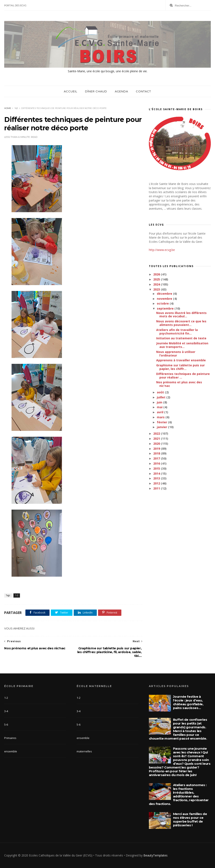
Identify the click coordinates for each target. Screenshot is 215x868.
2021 (157, 439)
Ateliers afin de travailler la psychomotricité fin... (177, 332)
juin (160, 402)
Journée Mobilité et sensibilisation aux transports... (182, 345)
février (162, 422)
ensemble (11, 751)
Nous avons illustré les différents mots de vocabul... (181, 315)
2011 (157, 488)
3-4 (6, 711)
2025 (157, 279)
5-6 (6, 725)
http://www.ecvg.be (162, 250)
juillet (162, 397)
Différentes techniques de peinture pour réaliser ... (183, 376)
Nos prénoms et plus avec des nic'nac (179, 384)
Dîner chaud (96, 91)
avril (161, 412)
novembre (165, 299)
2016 (157, 463)
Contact (143, 91)
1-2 (16, 108)
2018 (157, 453)
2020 (157, 444)
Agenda (121, 91)
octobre (163, 303)
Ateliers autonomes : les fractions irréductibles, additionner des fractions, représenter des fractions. (179, 794)
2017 (157, 458)
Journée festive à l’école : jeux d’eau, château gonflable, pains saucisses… (188, 702)
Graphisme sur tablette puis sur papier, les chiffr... (180, 367)
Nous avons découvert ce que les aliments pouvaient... (181, 323)
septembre (166, 308)
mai (160, 407)
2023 (157, 289)
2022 (157, 433)
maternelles (84, 751)
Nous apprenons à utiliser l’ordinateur (176, 354)
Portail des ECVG (15, 5)
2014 (157, 473)
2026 (157, 274)
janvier (162, 427)
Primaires (10, 738)
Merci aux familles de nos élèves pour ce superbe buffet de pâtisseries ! (190, 820)
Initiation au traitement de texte (181, 338)
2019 (157, 449)
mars (161, 417)
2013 (157, 478)
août (161, 392)
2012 (157, 483)
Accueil (71, 91)
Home (8, 108)
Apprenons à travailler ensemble (181, 360)
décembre (165, 294)
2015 (157, 468)
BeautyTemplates (155, 855)
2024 (157, 284)
